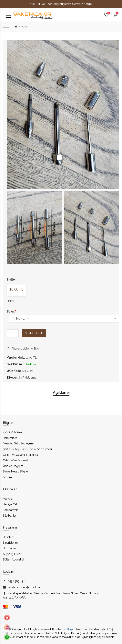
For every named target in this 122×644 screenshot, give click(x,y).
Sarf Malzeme (28, 378)
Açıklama (61, 393)
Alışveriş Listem (13, 554)
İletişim (7, 477)
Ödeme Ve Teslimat (15, 460)
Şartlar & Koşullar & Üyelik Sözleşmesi (27, 449)
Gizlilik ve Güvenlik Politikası (21, 455)
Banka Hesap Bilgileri (16, 471)
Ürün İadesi (10, 548)
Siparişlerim (10, 543)
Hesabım (9, 537)
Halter (25, 27)
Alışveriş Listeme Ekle (25, 349)
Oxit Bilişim (68, 629)
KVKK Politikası (12, 432)
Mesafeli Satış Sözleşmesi (19, 443)
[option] (34, 228)
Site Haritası (10, 516)
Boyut (11, 312)
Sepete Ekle (34, 333)
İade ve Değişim (13, 466)
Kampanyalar (11, 510)
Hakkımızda (10, 438)
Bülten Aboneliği (13, 560)
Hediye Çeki (11, 504)
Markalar (8, 499)
